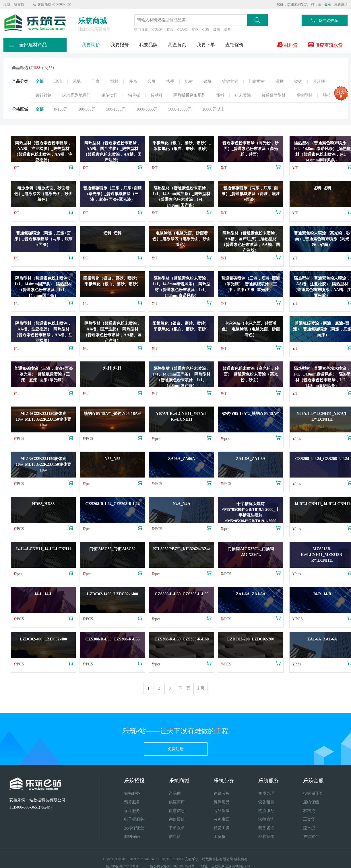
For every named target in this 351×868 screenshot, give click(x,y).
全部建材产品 (28, 43)
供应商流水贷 (325, 45)
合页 (152, 82)
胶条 (227, 30)
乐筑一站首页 (14, 4)
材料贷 (287, 45)
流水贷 (309, 828)
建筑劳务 (222, 793)
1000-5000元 (147, 109)
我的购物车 (325, 20)
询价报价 (177, 819)
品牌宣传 (266, 837)
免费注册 (341, 4)
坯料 (220, 95)
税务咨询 (266, 828)
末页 (201, 688)
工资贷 (220, 837)
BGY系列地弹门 (77, 95)
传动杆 (157, 95)
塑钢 (195, 30)
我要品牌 (148, 45)
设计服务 (132, 811)
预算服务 (132, 802)
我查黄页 (177, 45)
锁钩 (298, 82)
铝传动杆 (109, 95)
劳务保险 (222, 811)
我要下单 (206, 45)
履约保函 (132, 837)
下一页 (184, 688)
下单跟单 (177, 828)
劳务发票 (222, 819)
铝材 (189, 82)
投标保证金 (134, 828)
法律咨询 (266, 819)
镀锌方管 (230, 82)
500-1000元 (116, 109)
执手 (170, 82)
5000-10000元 (180, 109)
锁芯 (327, 95)
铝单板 (134, 95)
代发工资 (222, 828)
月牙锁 (319, 82)
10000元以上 (213, 109)
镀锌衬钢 (44, 95)
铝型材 (158, 30)
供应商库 (177, 802)
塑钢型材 (304, 95)
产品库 (175, 793)
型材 (114, 82)
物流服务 (266, 811)
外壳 (133, 82)
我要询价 (91, 45)
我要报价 (120, 45)
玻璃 (217, 30)
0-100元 (61, 109)
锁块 (208, 82)
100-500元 (87, 109)
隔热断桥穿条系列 (189, 95)
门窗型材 (257, 82)
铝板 (170, 30)
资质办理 (266, 793)
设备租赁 (266, 802)
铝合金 (183, 30)
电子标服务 (134, 819)
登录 (328, 4)
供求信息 (177, 811)
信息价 (175, 837)
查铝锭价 (234, 45)
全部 (40, 82)
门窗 (96, 82)
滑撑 (280, 82)
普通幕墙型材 (274, 95)
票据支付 (311, 837)
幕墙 (77, 82)
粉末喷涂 (243, 95)
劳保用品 (222, 802)
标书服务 (132, 793)
